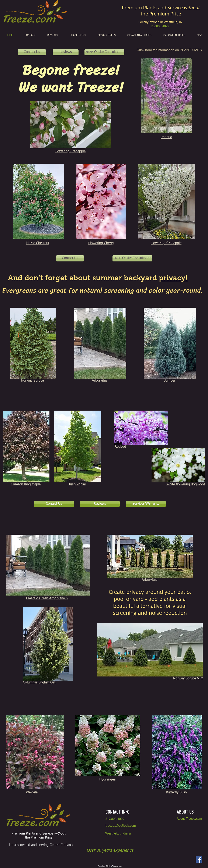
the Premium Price (161, 14)
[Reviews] (66, 52)
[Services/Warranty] (146, 504)
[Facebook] (199, 859)
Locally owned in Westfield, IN (161, 22)
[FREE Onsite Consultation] (104, 52)
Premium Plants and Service (161, 8)
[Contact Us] (32, 52)
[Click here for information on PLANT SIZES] (169, 50)
